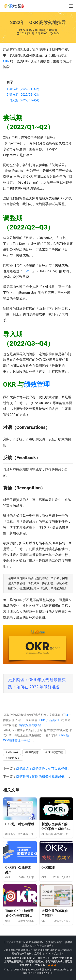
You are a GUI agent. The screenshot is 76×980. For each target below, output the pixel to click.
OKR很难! (48, 867)
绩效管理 (37, 384)
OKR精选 (40, 30)
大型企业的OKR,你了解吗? (55, 913)
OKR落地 (52, 30)
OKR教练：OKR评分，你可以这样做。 (43, 769)
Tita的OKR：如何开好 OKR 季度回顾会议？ (19, 913)
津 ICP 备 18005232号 (54, 970)
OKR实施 (33, 752)
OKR (6, 61)
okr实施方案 (55, 752)
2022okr (13, 752)
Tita (66, 715)
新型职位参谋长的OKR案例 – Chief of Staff (56, 827)
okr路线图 (14, 758)
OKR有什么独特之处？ (18, 870)
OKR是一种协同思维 (20, 824)
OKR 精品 (28, 30)
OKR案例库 (48, 834)
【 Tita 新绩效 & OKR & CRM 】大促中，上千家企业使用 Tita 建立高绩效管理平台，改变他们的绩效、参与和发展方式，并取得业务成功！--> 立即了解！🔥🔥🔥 (38, 962)
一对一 (27, 271)
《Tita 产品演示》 (49, 720)
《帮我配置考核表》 (30, 725)
